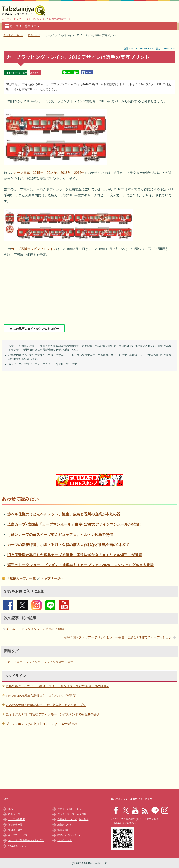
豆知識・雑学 (15, 830)
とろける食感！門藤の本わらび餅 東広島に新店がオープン (46, 705)
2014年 (52, 173)
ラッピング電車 (54, 662)
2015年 (38, 173)
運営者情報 (63, 830)
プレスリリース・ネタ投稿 (72, 814)
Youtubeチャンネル (18, 846)
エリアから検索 (16, 819)
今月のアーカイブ (18, 835)
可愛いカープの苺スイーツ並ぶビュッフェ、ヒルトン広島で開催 (60, 535)
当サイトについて (67, 819)
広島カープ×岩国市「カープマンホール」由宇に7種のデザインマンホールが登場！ (75, 524)
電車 (71, 662)
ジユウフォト (65, 840)
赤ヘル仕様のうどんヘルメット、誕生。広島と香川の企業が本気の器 (64, 514)
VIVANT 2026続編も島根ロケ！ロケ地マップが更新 (41, 695)
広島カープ (35, 73)
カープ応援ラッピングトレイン (34, 249)
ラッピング (33, 662)
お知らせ (84, 819)
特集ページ (14, 814)
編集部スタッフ (66, 825)
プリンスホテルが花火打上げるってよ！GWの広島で (42, 724)
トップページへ (52, 578)
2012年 (79, 173)
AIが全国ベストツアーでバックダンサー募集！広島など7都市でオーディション (118, 637)
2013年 (66, 173)
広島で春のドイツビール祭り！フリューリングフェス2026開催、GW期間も (57, 686)
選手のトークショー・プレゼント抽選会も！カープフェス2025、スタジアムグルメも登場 (80, 565)
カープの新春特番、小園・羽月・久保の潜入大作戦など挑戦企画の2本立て (68, 545)
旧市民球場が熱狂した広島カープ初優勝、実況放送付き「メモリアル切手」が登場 (75, 555)
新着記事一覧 (15, 825)
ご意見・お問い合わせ (69, 809)
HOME (12, 809)
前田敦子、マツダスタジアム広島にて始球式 (37, 629)
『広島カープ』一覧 (21, 578)
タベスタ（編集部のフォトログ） (26, 840)
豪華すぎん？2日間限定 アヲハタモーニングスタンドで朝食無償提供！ (54, 714)
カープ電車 (22, 173)
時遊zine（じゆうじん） (70, 835)
